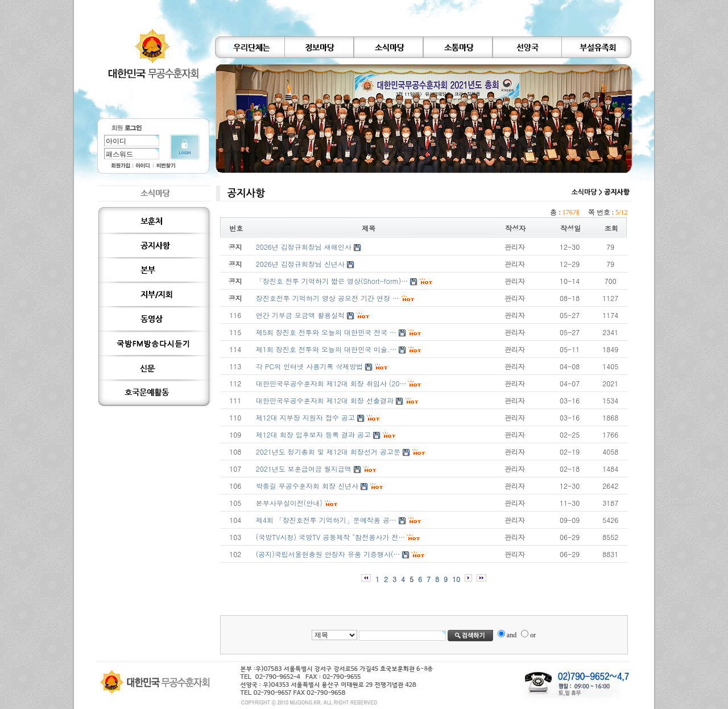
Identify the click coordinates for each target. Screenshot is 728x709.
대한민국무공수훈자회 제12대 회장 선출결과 (325, 400)
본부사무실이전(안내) (289, 503)
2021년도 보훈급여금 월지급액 (304, 469)
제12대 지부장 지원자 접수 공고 (305, 417)
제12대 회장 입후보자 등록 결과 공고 (313, 434)
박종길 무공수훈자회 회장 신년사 (307, 486)
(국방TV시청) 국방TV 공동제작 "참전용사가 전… (330, 537)
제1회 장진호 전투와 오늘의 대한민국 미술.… (326, 349)
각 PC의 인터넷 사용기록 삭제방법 (309, 366)
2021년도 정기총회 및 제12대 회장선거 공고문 (328, 452)
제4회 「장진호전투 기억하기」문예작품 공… (326, 520)
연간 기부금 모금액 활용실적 (300, 315)
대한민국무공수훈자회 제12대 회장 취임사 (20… (331, 383)
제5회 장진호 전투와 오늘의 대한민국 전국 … (326, 332)
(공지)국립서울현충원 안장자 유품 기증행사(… (328, 554)
